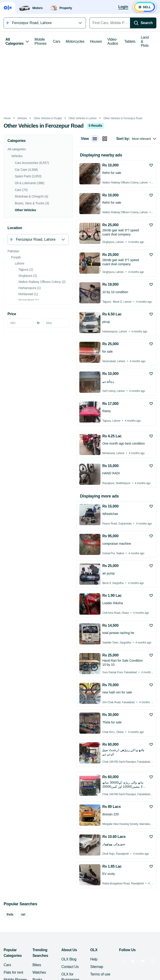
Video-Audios (113, 41)
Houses (96, 41)
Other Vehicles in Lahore (83, 118)
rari (23, 914)
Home (7, 118)
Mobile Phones (41, 41)
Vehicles (22, 118)
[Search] (143, 23)
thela (10, 914)
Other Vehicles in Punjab (48, 118)
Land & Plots (145, 41)
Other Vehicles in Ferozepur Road (123, 118)
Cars (57, 41)
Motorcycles (75, 41)
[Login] (123, 7)
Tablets (130, 41)
